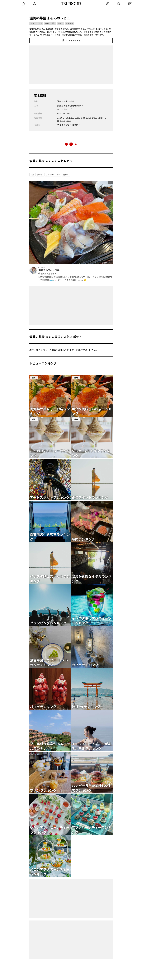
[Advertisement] (71, 65)
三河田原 (70, 23)
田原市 (61, 23)
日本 (40, 23)
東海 (47, 23)
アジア (33, 23)
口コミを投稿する (71, 40)
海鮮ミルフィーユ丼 (75, 272)
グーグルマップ (65, 109)
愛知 (53, 23)
